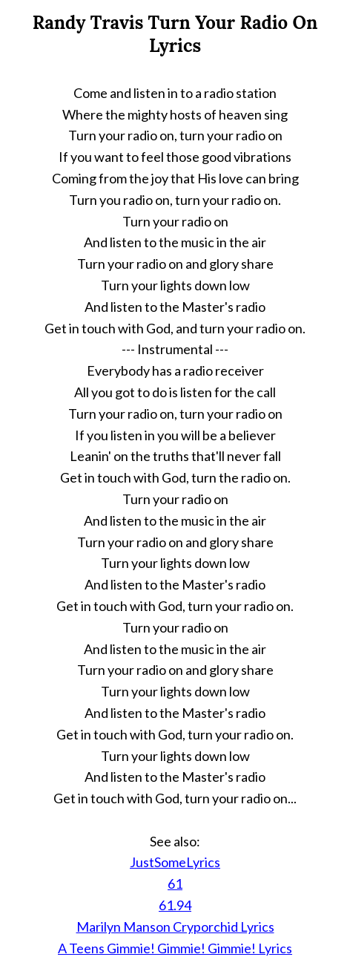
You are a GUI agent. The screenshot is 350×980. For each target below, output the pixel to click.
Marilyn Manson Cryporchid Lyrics (175, 927)
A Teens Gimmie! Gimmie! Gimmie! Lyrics (175, 948)
